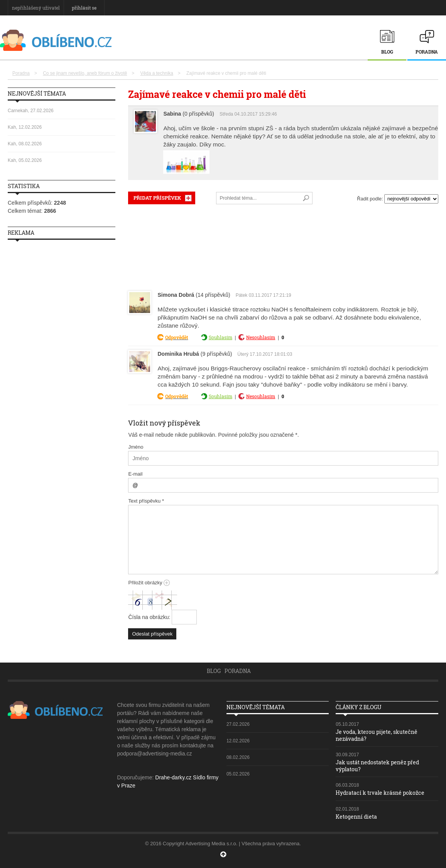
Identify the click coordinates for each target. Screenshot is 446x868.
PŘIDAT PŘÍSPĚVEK (157, 198)
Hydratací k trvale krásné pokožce (380, 793)
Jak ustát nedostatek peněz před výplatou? (377, 766)
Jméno (136, 447)
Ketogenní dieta (356, 817)
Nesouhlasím (261, 337)
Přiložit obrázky (149, 583)
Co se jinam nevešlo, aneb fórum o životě (85, 73)
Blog (387, 52)
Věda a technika (157, 73)
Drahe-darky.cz (173, 777)
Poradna (427, 52)
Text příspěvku (146, 501)
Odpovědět (177, 337)
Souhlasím (220, 337)
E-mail (135, 474)
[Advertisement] (283, 246)
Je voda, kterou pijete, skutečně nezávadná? (377, 735)
